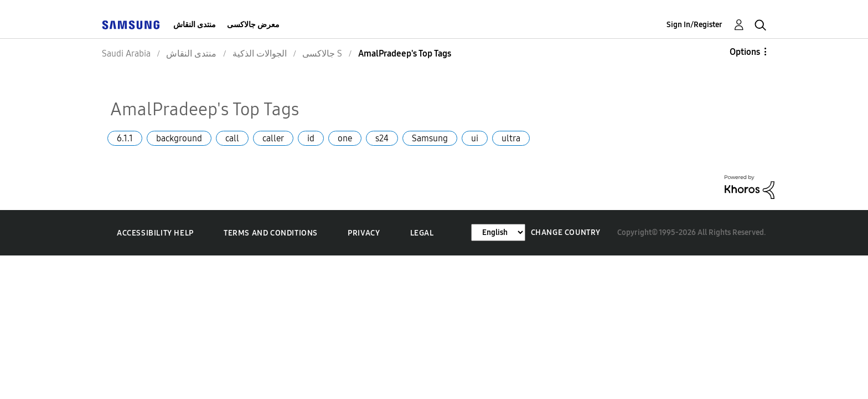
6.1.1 (125, 138)
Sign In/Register (694, 25)
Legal (422, 233)
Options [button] (745, 52)
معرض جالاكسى (253, 25)
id (311, 138)
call (232, 138)
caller (273, 138)
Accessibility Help (155, 233)
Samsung (430, 138)
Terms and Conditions (271, 233)
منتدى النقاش (195, 25)
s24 (382, 138)
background (179, 138)
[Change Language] (498, 232)
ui (475, 138)
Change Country (566, 232)
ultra (511, 138)
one (345, 138)
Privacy (364, 233)
